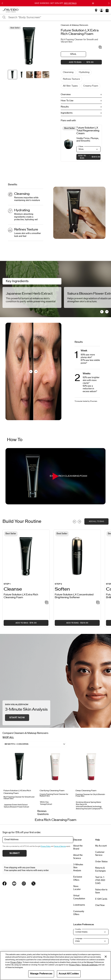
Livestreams (79, 905)
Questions (43, 814)
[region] (55, 966)
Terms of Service (60, 846)
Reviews (42, 811)
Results (65, 107)
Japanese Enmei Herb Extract (29, 294)
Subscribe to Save (101, 891)
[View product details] (69, 143)
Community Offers (79, 913)
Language (79, 938)
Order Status (101, 862)
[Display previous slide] (75, 522)
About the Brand (78, 847)
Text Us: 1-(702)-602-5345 (100, 880)
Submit (15, 853)
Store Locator (77, 888)
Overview (66, 94)
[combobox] (58, 17)
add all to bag (96, 521)
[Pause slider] (93, 3)
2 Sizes (81, 146)
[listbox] (34, 744)
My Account (101, 846)
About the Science (78, 857)
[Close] (106, 957)
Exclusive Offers (78, 878)
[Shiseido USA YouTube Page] (14, 884)
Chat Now (100, 905)
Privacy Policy (46, 846)
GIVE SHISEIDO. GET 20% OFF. (56, 3)
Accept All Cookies (69, 974)
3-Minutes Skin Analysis (78, 868)
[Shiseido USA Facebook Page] (4, 884)
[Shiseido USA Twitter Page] (33, 884)
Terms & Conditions (89, 965)
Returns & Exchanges (100, 869)
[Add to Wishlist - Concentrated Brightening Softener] (98, 603)
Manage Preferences (41, 974)
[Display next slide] (79, 522)
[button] (107, 10)
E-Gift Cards (101, 899)
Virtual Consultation (79, 897)
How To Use (67, 101)
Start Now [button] (17, 718)
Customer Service (100, 854)
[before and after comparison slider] (33, 371)
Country (78, 929)
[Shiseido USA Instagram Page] (24, 884)
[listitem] (26, 578)
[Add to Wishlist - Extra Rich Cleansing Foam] (100, 47)
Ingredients (67, 113)
